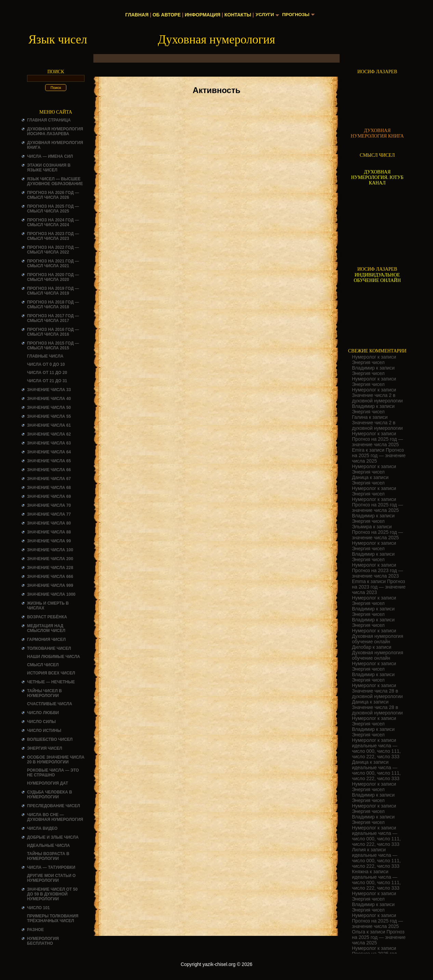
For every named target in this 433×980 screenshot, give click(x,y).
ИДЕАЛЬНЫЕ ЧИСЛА (48, 846)
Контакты (237, 15)
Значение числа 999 (50, 585)
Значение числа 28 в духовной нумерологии (377, 694)
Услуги (265, 15)
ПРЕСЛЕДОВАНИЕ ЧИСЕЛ (54, 806)
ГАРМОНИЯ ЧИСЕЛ (46, 640)
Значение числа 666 (50, 577)
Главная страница (49, 120)
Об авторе (166, 15)
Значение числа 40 (49, 399)
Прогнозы (296, 15)
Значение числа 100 (50, 550)
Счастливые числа (50, 704)
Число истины (44, 731)
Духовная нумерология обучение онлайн (378, 639)
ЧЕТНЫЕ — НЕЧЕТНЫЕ (51, 682)
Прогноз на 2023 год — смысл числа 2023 (53, 236)
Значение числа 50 (49, 408)
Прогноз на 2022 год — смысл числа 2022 (53, 250)
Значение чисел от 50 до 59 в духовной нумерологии (52, 894)
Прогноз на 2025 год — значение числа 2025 (377, 442)
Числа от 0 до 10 (46, 364)
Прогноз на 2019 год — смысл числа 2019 (53, 291)
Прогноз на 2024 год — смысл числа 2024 (53, 222)
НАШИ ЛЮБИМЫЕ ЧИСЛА (54, 657)
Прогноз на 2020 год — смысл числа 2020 (53, 277)
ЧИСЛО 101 (38, 908)
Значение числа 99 (49, 541)
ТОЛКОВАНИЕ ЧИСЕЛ (49, 648)
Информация (202, 15)
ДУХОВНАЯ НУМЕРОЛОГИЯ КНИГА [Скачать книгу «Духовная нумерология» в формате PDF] (377, 133)
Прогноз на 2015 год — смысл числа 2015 (53, 346)
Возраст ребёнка (47, 617)
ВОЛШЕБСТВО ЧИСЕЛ (50, 739)
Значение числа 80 (49, 523)
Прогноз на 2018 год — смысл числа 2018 (53, 305)
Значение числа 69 (49, 497)
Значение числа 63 (49, 443)
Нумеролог (364, 357)
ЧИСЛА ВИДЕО (42, 828)
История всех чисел (51, 673)
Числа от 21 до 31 (47, 381)
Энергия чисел (45, 748)
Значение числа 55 (49, 416)
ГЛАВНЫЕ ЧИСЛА (45, 356)
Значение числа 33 (49, 390)
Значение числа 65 (49, 461)
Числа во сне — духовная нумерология (55, 817)
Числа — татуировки (51, 867)
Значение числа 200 (50, 559)
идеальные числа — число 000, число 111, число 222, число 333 (376, 751)
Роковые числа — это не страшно (53, 773)
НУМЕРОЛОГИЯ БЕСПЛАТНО (43, 941)
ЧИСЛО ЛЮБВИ (43, 713)
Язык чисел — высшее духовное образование (55, 181)
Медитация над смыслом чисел (46, 628)
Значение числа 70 (49, 505)
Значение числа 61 (49, 425)
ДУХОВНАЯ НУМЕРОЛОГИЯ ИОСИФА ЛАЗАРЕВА (55, 131)
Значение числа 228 (50, 568)
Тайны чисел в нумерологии (44, 693)
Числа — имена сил (50, 156)
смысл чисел (43, 665)
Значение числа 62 (49, 434)
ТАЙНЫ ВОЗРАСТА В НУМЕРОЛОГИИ (48, 856)
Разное (35, 930)
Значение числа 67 (49, 479)
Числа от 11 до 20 (47, 373)
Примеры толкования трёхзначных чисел (53, 918)
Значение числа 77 (49, 514)
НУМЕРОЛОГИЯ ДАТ (48, 783)
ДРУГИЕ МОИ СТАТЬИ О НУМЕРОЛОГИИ (51, 878)
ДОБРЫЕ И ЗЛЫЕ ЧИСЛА (53, 837)
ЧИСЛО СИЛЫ (41, 722)
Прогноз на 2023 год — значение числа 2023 (377, 573)
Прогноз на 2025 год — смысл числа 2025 (53, 209)
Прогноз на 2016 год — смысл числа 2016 (53, 332)
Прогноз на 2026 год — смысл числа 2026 (53, 195)
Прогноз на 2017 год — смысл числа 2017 (53, 318)
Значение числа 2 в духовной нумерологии (377, 398)
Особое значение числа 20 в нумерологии (56, 760)
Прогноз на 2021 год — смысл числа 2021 (53, 263)
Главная (136, 15)
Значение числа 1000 (51, 594)
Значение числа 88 (49, 532)
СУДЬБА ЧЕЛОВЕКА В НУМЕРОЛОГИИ (50, 795)
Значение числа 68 (49, 488)
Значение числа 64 (49, 452)
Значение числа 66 (49, 470)
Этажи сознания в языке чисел (49, 168)
